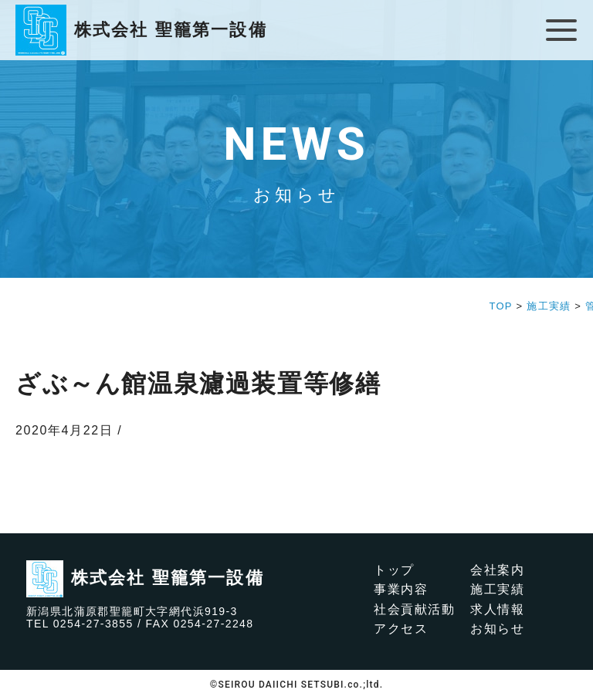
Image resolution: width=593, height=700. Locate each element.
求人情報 (497, 609)
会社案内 (497, 570)
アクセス (401, 629)
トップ (394, 570)
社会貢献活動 (415, 609)
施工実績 (497, 589)
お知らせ (497, 629)
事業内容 (401, 589)
